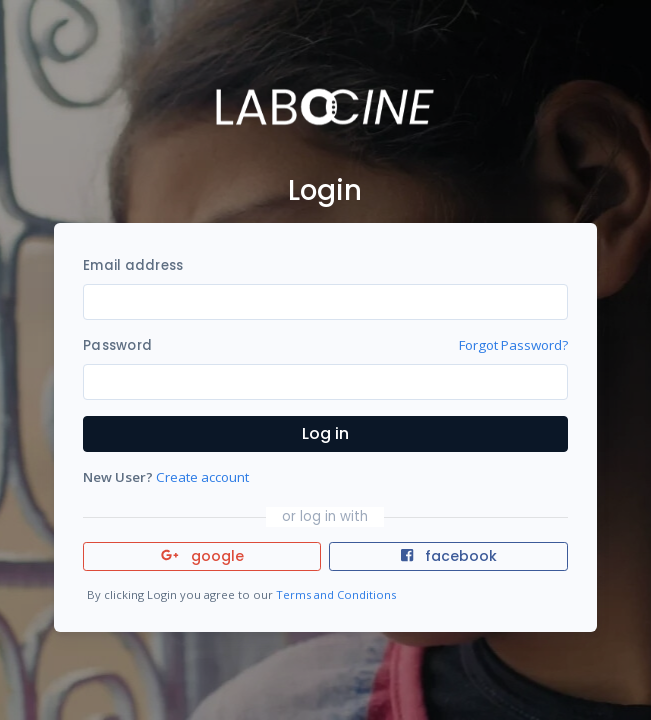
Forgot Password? (513, 345)
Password (117, 345)
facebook (449, 556)
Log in (325, 433)
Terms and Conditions (336, 594)
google (202, 556)
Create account (202, 477)
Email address (133, 265)
